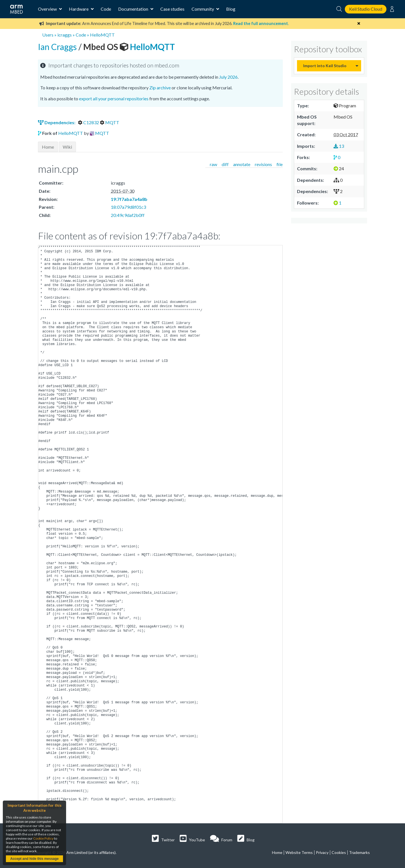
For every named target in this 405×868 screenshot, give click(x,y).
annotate (242, 164)
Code (106, 9)
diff (225, 164)
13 (339, 146)
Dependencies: (57, 122)
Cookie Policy (43, 838)
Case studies (172, 9)
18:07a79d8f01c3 (128, 207)
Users (48, 35)
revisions (263, 164)
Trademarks (359, 852)
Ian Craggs (58, 47)
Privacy (322, 852)
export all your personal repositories (114, 98)
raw (213, 164)
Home (48, 147)
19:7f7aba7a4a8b (129, 199)
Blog (231, 9)
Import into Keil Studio (325, 66)
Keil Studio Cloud (366, 9)
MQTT (110, 122)
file (280, 164)
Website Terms (299, 852)
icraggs (65, 35)
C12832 (89, 122)
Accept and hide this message (34, 859)
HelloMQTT (102, 35)
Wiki (67, 147)
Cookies (339, 852)
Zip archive (160, 88)
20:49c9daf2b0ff (128, 215)
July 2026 (228, 77)
